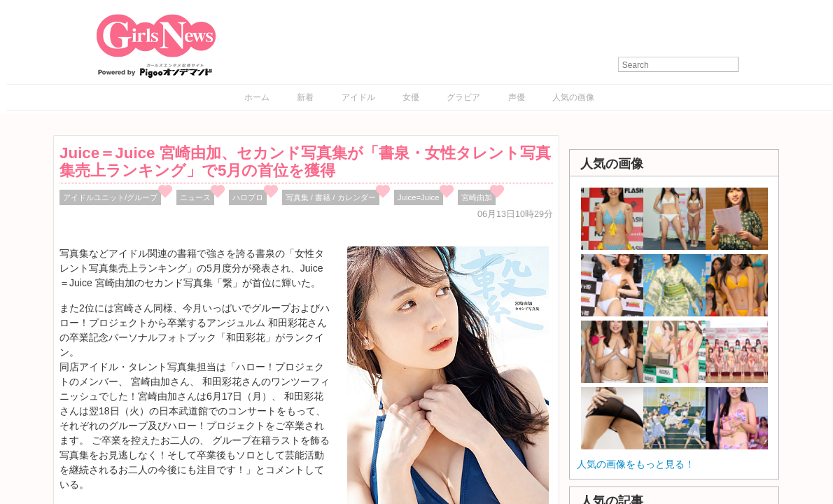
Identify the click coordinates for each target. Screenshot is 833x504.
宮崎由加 (477, 197)
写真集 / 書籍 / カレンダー (331, 197)
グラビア (463, 97)
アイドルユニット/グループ (110, 197)
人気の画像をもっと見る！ (636, 464)
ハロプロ (248, 197)
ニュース (195, 197)
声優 (517, 97)
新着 (305, 97)
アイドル (358, 97)
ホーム (257, 97)
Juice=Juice (419, 197)
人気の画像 (573, 97)
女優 (411, 97)
